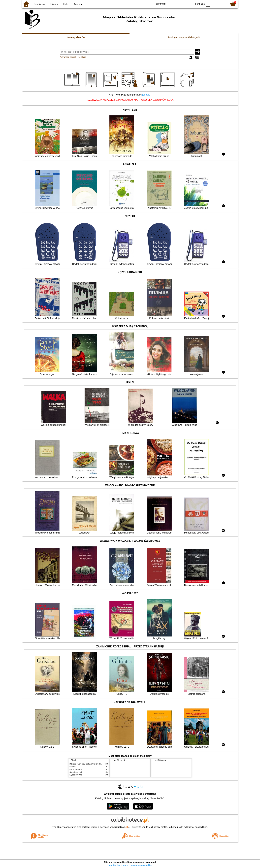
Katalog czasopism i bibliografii (184, 37)
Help (66, 4)
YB (183, 4)
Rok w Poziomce (76, 769)
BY (189, 4)
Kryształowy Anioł (76, 775)
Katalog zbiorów (76, 37)
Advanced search (68, 57)
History (54, 4)
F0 (208, 4)
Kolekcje (82, 57)
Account (78, 4)
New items (39, 4)
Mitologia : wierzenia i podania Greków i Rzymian (88, 764)
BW (176, 4)
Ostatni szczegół (76, 772)
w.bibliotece (120, 827)
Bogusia (72, 767)
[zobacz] (147, 95)
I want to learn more (118, 865)
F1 (214, 4)
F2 (222, 4)
